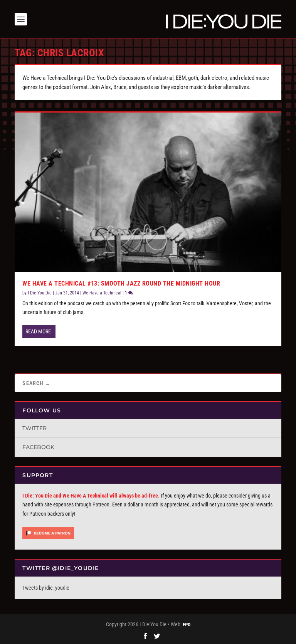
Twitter (34, 428)
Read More (38, 331)
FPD (187, 625)
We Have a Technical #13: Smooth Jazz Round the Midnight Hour (121, 283)
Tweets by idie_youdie (46, 588)
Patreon (101, 504)
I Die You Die (40, 293)
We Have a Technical (102, 293)
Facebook (38, 447)
